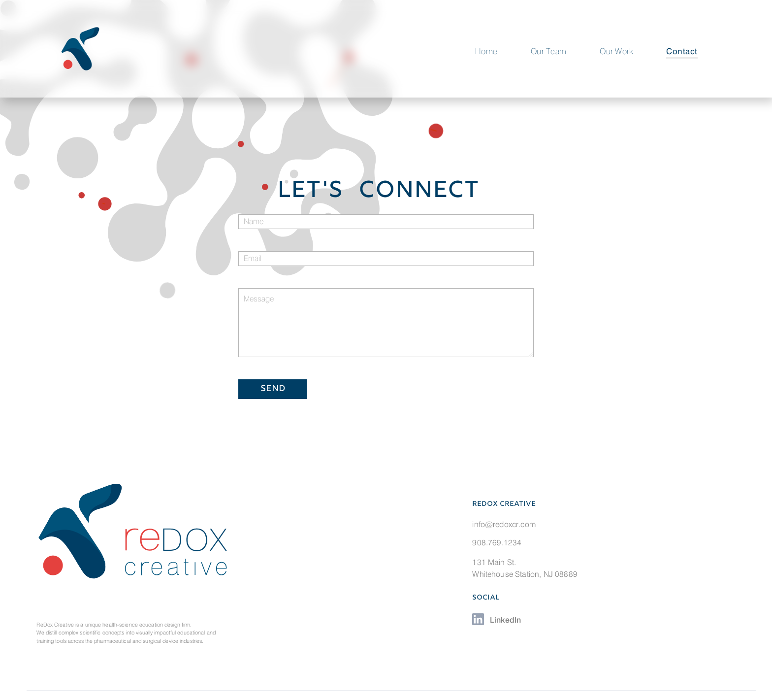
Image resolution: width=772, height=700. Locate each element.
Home (486, 51)
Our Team (549, 51)
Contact (682, 51)
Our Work (616, 51)
